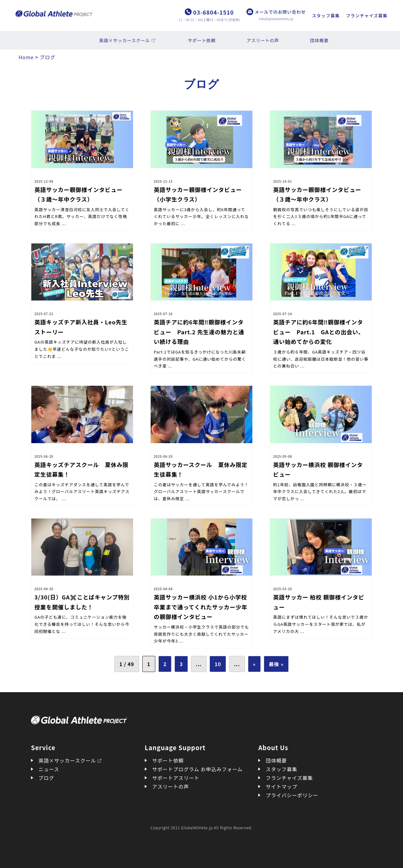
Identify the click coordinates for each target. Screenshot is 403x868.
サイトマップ (281, 786)
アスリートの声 (263, 40)
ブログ (46, 778)
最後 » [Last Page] (276, 664)
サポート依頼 (202, 40)
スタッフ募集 (326, 16)
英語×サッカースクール (125, 40)
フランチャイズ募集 (367, 16)
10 (218, 664)
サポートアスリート (176, 778)
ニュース (49, 769)
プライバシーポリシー (292, 795)
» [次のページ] (254, 664)
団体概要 (319, 40)
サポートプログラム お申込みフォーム (197, 769)
